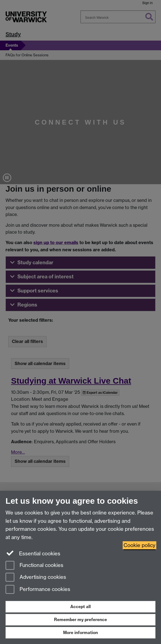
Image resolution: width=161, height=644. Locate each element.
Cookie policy (139, 545)
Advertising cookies (36, 578)
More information (80, 633)
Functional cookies (34, 566)
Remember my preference (80, 620)
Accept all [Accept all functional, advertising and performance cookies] (80, 607)
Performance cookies (38, 590)
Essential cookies (33, 553)
